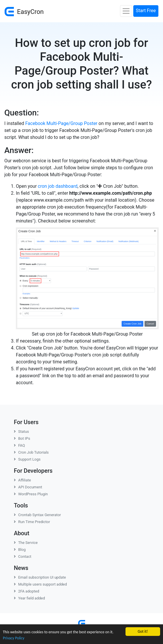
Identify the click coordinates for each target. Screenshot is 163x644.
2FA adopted (27, 591)
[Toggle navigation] (126, 11)
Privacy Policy (14, 638)
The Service (26, 543)
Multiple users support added (40, 584)
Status (21, 432)
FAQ (19, 445)
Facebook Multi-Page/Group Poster (61, 123)
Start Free (146, 11)
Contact (23, 556)
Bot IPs (22, 438)
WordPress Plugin (31, 494)
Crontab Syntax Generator (37, 515)
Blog (20, 550)
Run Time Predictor (32, 522)
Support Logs (27, 459)
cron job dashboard (58, 186)
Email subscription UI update (40, 577)
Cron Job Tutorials (31, 452)
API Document (28, 487)
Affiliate (22, 480)
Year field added (29, 598)
